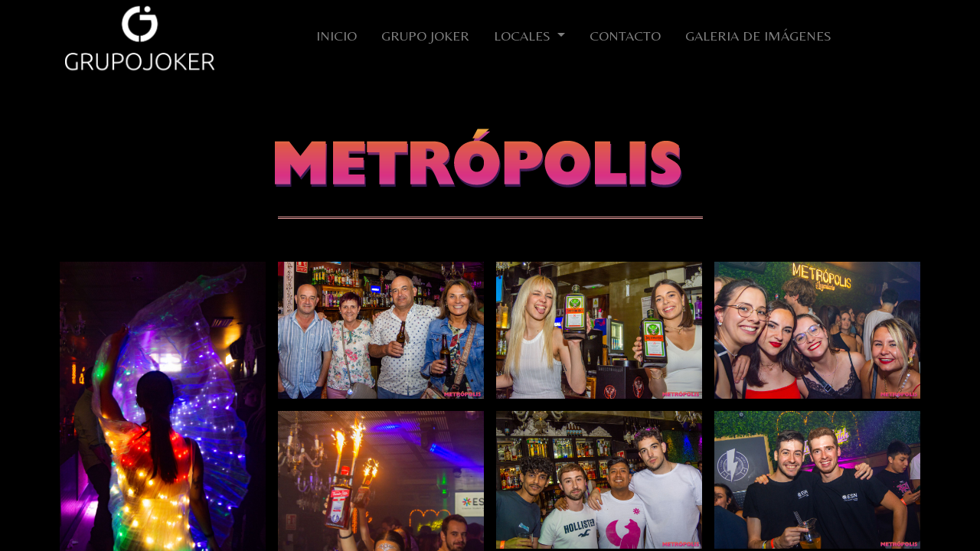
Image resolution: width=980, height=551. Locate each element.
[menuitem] (336, 39)
